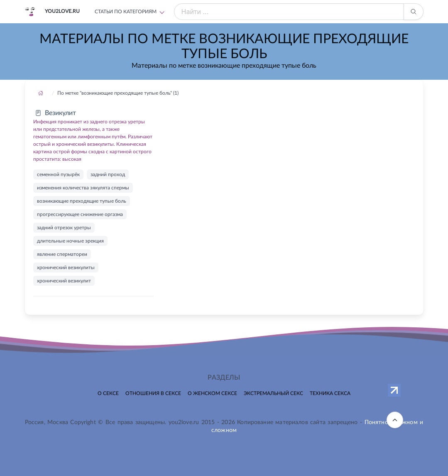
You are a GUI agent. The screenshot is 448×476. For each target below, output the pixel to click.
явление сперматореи (62, 254)
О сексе (108, 393)
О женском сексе (212, 393)
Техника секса (330, 393)
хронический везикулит (64, 281)
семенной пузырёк (58, 174)
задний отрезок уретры (64, 228)
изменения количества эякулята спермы (83, 188)
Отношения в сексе (153, 393)
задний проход (108, 174)
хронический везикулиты (66, 267)
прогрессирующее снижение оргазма (80, 214)
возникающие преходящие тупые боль (82, 201)
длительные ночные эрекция (70, 241)
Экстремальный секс (273, 393)
